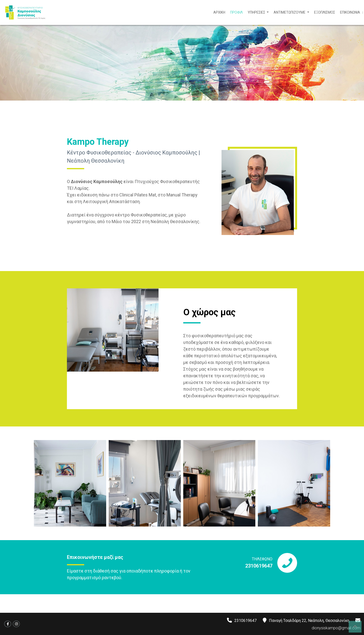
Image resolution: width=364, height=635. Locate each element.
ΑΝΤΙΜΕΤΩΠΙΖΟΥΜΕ (290, 12)
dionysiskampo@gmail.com (336, 628)
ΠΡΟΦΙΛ (236, 12)
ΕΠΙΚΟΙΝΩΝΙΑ (350, 12)
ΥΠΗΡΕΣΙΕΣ (257, 12)
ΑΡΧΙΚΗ (219, 12)
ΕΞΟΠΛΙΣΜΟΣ (325, 12)
